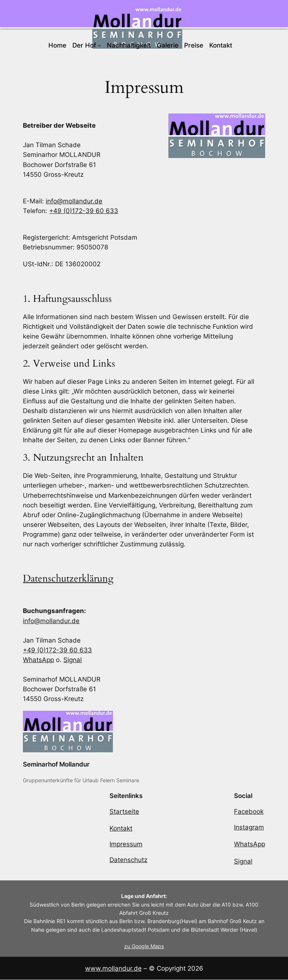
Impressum (126, 844)
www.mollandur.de (113, 968)
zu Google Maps (144, 946)
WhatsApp (38, 660)
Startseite (124, 811)
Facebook (249, 811)
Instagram (249, 827)
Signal (73, 660)
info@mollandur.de (74, 201)
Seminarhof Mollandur (56, 764)
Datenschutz (128, 860)
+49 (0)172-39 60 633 (84, 211)
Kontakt (121, 829)
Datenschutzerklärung (68, 579)
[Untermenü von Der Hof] (99, 45)
